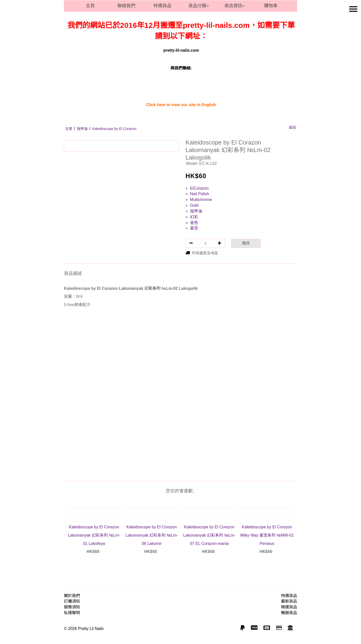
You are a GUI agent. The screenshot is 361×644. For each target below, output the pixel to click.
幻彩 (194, 217)
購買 (246, 243)
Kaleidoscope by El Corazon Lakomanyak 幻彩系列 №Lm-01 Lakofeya (94, 535)
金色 (194, 223)
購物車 (271, 6)
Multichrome (201, 200)
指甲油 (196, 211)
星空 (194, 228)
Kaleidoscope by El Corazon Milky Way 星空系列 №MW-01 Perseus (267, 535)
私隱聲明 (72, 613)
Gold (194, 205)
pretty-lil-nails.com (181, 50)
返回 (292, 127)
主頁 (90, 6)
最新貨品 (289, 601)
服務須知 (72, 607)
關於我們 (72, 596)
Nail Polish (200, 194)
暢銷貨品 (289, 613)
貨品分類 (199, 6)
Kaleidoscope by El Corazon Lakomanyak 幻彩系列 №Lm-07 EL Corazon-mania (209, 535)
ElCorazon (199, 188)
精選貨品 (289, 607)
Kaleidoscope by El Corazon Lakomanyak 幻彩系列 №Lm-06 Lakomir (152, 535)
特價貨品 (162, 6)
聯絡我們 (126, 6)
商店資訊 (235, 6)
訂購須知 (72, 601)
